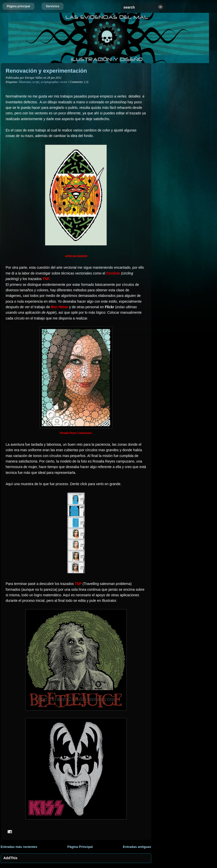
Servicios (53, 6)
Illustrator (25, 82)
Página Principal (80, 847)
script (36, 82)
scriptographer (50, 82)
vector (64, 82)
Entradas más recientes (19, 847)
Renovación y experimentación (46, 71)
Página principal (18, 6)
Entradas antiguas (137, 847)
